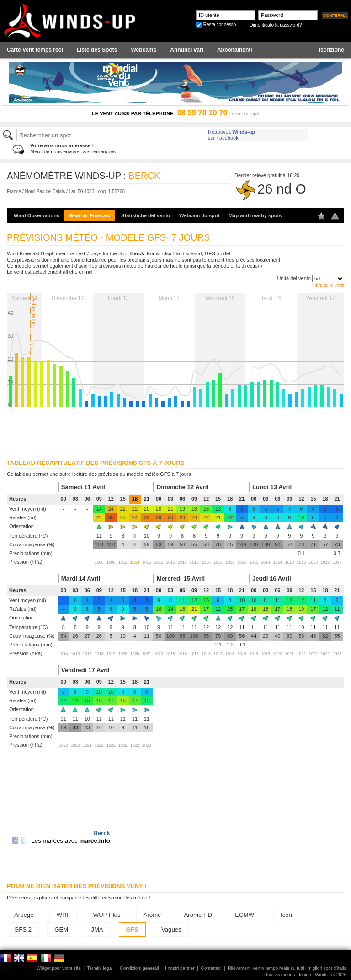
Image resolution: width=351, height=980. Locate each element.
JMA (97, 929)
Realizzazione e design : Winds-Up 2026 (305, 975)
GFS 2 (23, 929)
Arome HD (198, 915)
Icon (286, 915)
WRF (64, 915)
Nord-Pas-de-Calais (45, 191)
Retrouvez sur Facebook (231, 135)
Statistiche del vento (146, 215)
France (14, 191)
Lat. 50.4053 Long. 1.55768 (97, 191)
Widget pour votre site (59, 968)
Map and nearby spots (255, 215)
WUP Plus (107, 915)
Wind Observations (37, 215)
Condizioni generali (139, 968)
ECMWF (246, 915)
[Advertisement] (175, 430)
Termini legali (100, 968)
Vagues (171, 929)
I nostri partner (180, 968)
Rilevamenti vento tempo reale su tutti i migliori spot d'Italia (287, 968)
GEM (61, 929)
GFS (132, 929)
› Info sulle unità (328, 285)
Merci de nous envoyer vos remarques (73, 148)
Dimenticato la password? (276, 25)
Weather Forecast (90, 215)
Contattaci (211, 968)
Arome (152, 915)
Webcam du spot (199, 215)
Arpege (24, 915)
